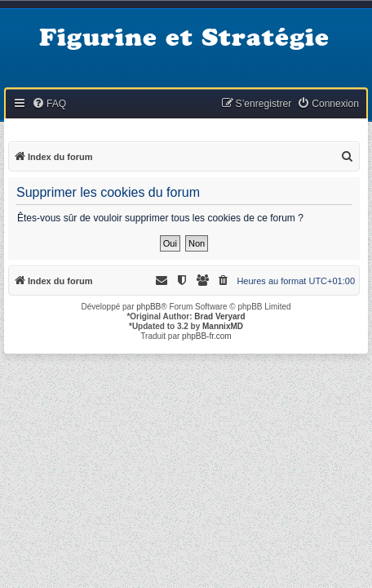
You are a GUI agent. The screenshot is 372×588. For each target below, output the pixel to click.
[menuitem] (49, 104)
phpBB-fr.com (207, 336)
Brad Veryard (219, 316)
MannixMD (223, 326)
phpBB (148, 307)
